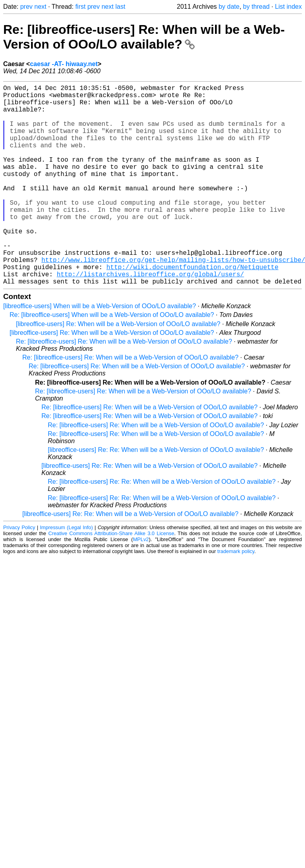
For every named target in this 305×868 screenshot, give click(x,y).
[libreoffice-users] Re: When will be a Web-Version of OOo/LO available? (118, 369)
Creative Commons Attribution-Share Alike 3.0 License (111, 578)
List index (288, 7)
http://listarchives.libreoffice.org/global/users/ (150, 317)
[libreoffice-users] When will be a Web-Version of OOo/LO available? (100, 351)
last (120, 7)
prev (26, 7)
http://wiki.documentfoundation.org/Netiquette (192, 308)
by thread (256, 7)
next (40, 7)
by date (229, 7)
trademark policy (236, 596)
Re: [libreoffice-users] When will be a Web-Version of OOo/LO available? (112, 359)
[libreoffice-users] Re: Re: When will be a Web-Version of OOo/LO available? (156, 494)
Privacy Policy (19, 572)
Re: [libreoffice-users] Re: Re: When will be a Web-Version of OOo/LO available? (162, 526)
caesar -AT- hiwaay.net (64, 64)
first (80, 7)
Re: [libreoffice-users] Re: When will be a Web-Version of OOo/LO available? (144, 37)
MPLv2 (141, 584)
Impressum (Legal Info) (66, 572)
